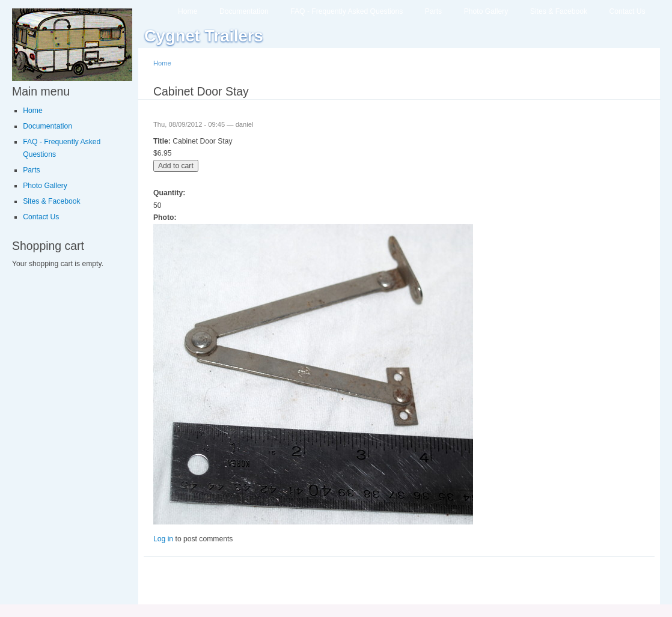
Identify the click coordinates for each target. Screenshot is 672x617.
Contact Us (628, 11)
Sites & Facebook (559, 11)
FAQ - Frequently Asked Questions (347, 11)
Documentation (244, 11)
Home (188, 11)
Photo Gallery (486, 11)
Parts (433, 11)
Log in (163, 539)
